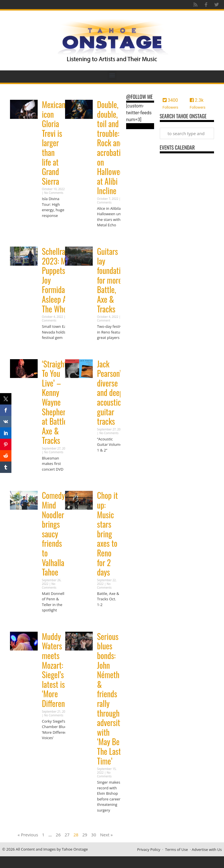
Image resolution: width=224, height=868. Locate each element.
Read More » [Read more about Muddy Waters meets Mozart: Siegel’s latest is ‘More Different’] (52, 749)
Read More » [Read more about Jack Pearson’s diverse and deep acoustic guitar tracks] (107, 461)
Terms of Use (177, 849)
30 (94, 835)
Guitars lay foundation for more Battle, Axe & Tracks (112, 280)
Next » (106, 835)
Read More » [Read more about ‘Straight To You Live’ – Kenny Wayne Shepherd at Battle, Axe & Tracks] (52, 480)
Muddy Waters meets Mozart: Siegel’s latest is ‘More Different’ (55, 670)
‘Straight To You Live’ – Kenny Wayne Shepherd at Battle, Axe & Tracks (56, 402)
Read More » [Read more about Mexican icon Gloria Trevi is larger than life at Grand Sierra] (52, 226)
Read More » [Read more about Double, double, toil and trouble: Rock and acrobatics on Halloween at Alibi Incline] (107, 236)
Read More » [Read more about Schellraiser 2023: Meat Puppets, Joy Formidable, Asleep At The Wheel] (52, 349)
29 (85, 835)
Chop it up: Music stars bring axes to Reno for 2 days (107, 534)
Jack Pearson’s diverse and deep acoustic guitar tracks (110, 393)
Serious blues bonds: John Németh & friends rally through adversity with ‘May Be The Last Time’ (110, 699)
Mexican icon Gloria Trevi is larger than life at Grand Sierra (54, 143)
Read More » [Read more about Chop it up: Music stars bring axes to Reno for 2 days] (107, 616)
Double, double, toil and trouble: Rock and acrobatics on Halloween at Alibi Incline (112, 148)
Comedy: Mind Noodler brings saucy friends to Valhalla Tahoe (54, 534)
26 (58, 835)
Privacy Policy (149, 849)
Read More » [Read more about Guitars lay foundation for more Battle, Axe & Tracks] (107, 349)
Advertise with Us (207, 849)
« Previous (28, 835)
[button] (112, 75)
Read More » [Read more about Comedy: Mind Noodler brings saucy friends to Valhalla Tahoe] (52, 621)
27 (67, 835)
